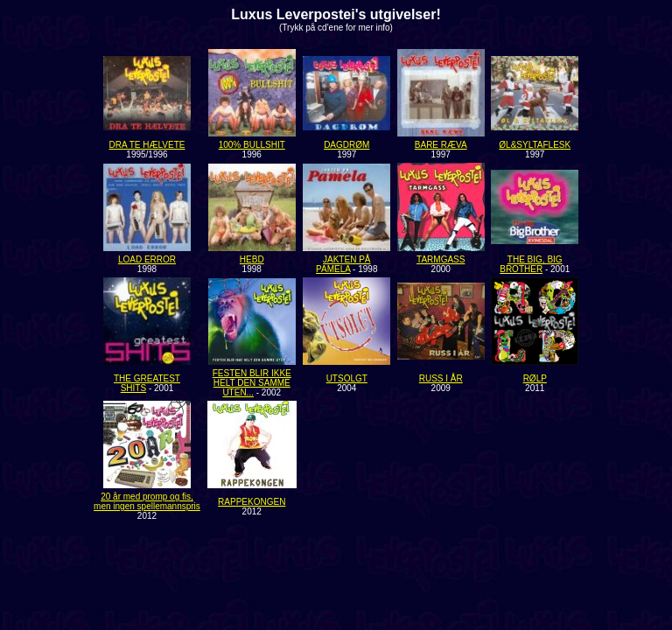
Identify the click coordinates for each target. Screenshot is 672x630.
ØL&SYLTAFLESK (535, 145)
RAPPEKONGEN (252, 502)
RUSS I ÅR (441, 378)
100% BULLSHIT (252, 145)
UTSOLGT (347, 378)
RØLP (535, 378)
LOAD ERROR (147, 259)
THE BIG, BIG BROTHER (531, 264)
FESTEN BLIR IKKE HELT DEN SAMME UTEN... (252, 383)
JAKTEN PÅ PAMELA (343, 264)
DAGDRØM (346, 145)
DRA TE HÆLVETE (147, 145)
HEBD (252, 259)
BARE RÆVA (441, 145)
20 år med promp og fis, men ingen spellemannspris (147, 501)
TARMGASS (441, 259)
